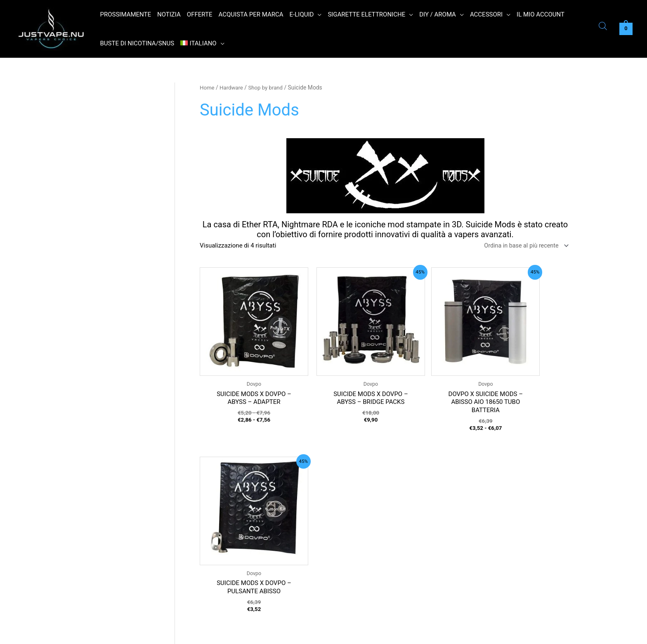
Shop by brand (268, 87)
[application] (318, 14)
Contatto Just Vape (231, 565)
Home (207, 87)
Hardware (233, 87)
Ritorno (215, 549)
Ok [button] (466, 633)
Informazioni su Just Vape (241, 582)
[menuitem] (203, 43)
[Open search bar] (603, 27)
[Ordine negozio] (523, 246)
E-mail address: (355, 583)
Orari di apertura (227, 500)
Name (342, 547)
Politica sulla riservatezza (240, 533)
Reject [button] (490, 633)
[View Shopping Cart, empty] (626, 29)
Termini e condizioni (233, 516)
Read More (519, 632)
